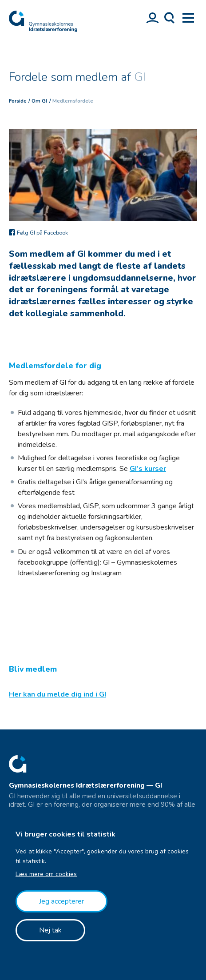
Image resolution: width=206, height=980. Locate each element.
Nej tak (50, 930)
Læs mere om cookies (46, 874)
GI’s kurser (148, 469)
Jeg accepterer (61, 901)
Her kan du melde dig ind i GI (57, 694)
